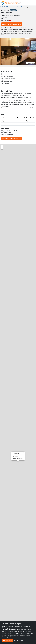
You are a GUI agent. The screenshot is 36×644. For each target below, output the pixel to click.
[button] (18, 462)
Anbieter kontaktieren (12, 24)
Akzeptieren (7, 641)
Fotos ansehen (31, 63)
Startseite (3, 7)
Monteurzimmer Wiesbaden (15, 7)
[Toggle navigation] (33, 3)
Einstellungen (19, 641)
